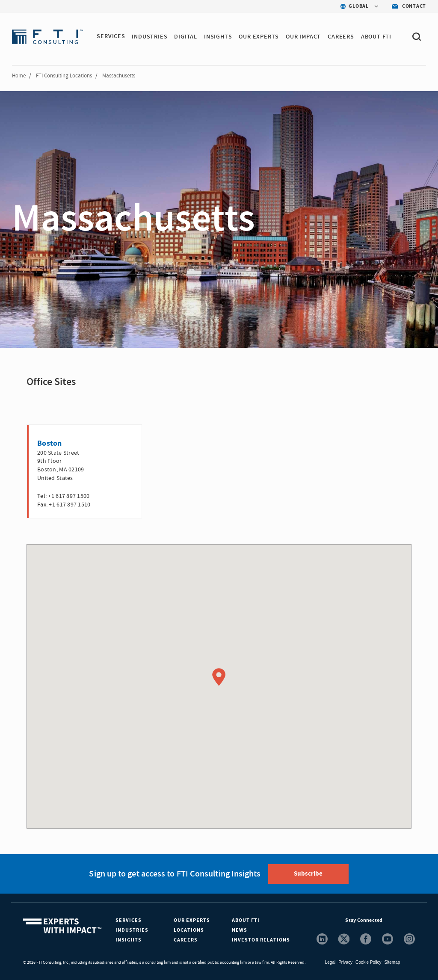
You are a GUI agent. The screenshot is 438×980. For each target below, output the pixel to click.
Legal (330, 962)
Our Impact (304, 37)
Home (19, 76)
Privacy (345, 962)
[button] (219, 677)
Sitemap (392, 962)
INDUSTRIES (150, 37)
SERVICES (111, 37)
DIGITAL (186, 37)
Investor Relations (261, 940)
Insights (129, 940)
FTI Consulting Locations (64, 76)
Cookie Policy (368, 962)
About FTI (246, 920)
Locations (189, 930)
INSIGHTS (218, 37)
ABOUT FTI (376, 37)
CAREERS (341, 37)
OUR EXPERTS (259, 37)
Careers (186, 940)
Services (129, 920)
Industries (132, 930)
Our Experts (192, 920)
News (240, 930)
